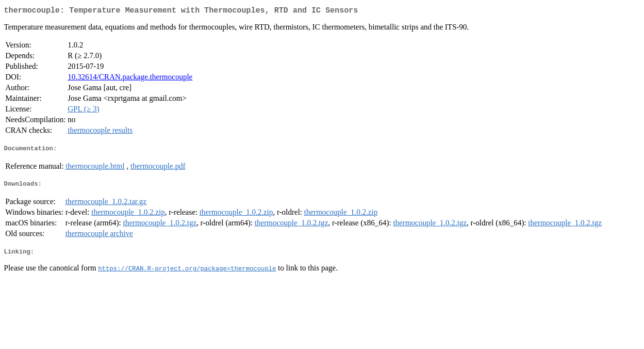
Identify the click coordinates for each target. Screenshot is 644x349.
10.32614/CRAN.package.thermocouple (130, 79)
